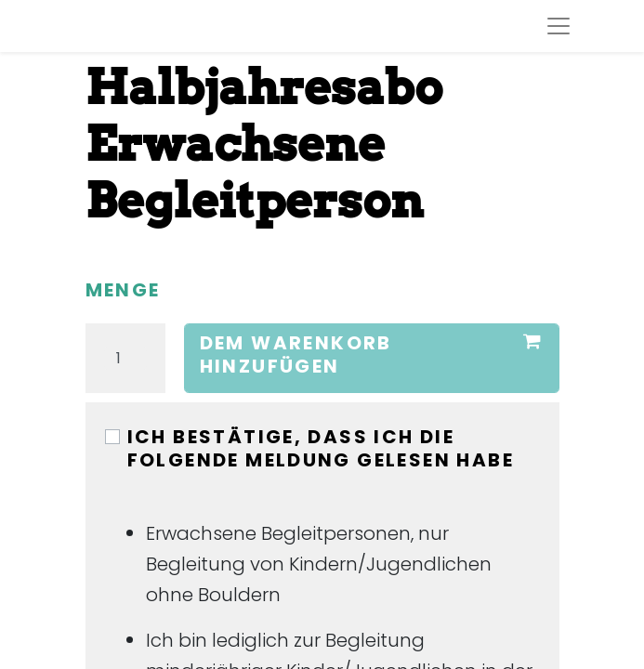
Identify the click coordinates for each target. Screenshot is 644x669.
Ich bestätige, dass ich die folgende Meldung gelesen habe (321, 449)
